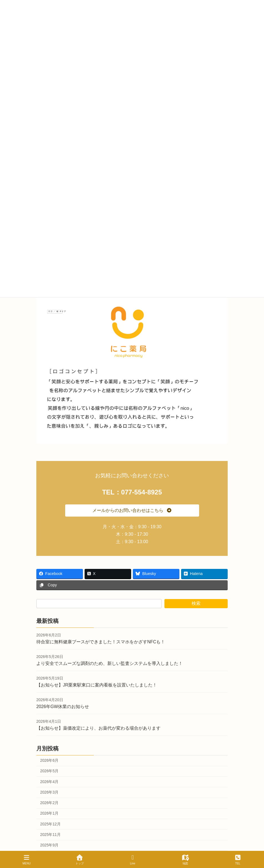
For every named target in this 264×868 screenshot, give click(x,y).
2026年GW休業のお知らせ (63, 707)
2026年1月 (49, 814)
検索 (196, 603)
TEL (238, 860)
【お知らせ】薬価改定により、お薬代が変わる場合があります (98, 728)
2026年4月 (49, 782)
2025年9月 (49, 845)
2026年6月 (49, 761)
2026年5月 (49, 771)
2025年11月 (50, 835)
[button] (132, 511)
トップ (80, 860)
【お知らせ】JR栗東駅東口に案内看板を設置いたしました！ (97, 685)
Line (133, 860)
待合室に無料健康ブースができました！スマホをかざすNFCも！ (101, 642)
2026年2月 (49, 803)
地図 (185, 860)
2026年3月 (49, 792)
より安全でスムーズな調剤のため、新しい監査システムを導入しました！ (110, 663)
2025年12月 (50, 824)
